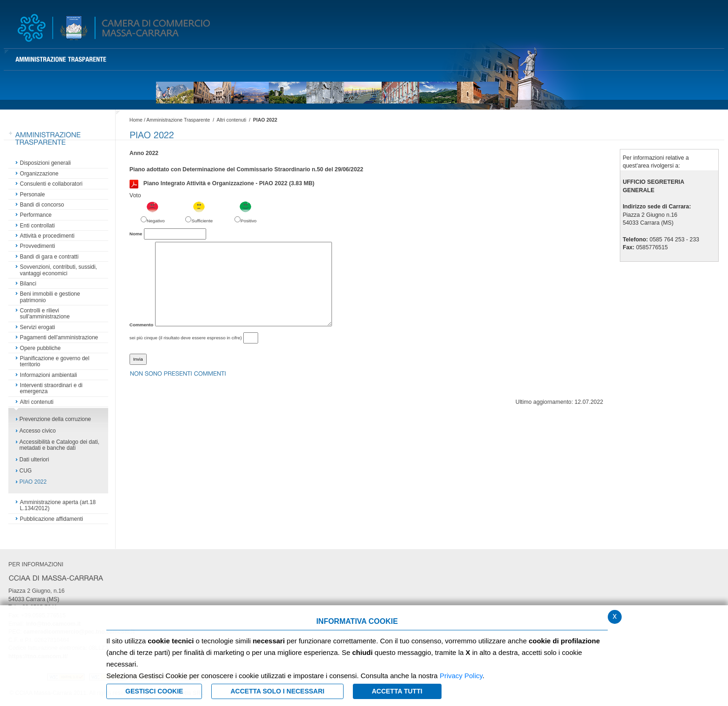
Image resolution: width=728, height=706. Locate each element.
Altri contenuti (231, 120)
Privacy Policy (461, 676)
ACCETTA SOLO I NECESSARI (277, 691)
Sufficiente (202, 221)
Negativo (156, 221)
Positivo (248, 221)
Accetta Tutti (397, 691)
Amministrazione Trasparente (178, 120)
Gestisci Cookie (154, 691)
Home (136, 120)
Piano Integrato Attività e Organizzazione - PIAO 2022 (222, 184)
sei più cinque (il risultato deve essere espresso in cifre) (186, 338)
